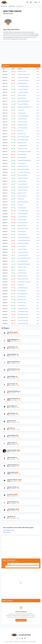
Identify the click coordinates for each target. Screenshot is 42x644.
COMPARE (5, 564)
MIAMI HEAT (21, 110)
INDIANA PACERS (22, 157)
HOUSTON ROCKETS (23, 184)
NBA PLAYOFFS (7, 532)
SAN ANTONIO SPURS (23, 89)
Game (38, 72)
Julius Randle (14, 36)
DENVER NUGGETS (23, 196)
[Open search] (27, 2)
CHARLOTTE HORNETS (23, 92)
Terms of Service (10, 642)
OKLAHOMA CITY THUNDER (25, 152)
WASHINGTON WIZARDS (24, 101)
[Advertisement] (21, 53)
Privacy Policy (17, 642)
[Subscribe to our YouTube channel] (22, 638)
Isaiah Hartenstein (24, 36)
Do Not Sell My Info (32, 642)
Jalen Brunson (7, 36)
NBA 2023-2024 (16, 34)
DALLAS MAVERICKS (23, 175)
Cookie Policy (24, 642)
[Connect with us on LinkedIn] (25, 638)
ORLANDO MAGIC (23, 154)
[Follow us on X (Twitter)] (20, 638)
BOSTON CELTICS (23, 95)
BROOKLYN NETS (22, 143)
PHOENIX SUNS (22, 113)
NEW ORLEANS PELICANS (24, 74)
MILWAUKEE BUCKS (23, 83)
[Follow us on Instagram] (17, 638)
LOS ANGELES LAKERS (23, 140)
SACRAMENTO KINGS (23, 261)
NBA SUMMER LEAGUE (9, 530)
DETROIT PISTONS (23, 119)
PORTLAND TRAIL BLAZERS (24, 172)
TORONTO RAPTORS (23, 122)
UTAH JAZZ (21, 131)
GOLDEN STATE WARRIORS (24, 240)
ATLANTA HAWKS (22, 72)
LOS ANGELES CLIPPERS (24, 86)
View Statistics (21, 620)
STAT (4, 567)
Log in (36, 2)
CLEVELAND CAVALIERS (24, 77)
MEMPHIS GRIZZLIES (23, 178)
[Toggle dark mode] (31, 2)
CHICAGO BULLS (22, 163)
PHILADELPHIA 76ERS (23, 166)
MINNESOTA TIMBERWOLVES (25, 107)
